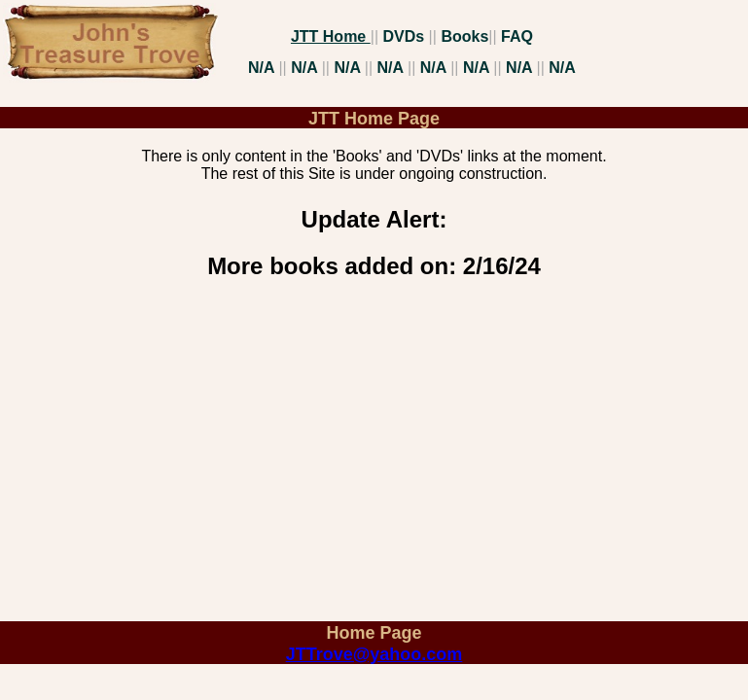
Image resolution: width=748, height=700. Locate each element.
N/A (263, 68)
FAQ (517, 36)
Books (464, 36)
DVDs (405, 36)
